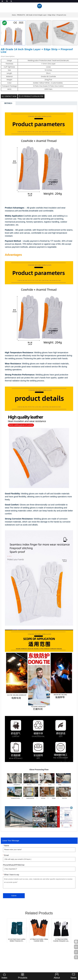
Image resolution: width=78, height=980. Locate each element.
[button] (76, 33)
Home (14, 15)
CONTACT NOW (10, 96)
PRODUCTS (21, 15)
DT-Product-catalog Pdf (32, 96)
